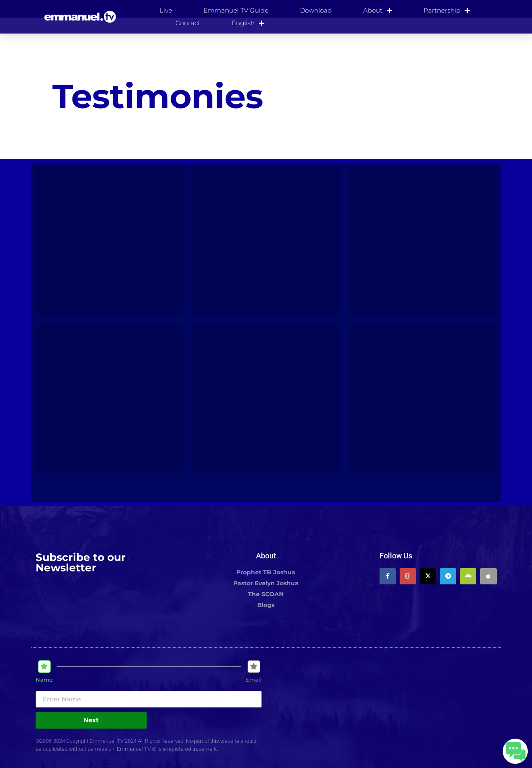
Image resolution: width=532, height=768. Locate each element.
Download (316, 10)
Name (44, 680)
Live (166, 10)
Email (254, 680)
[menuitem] (248, 23)
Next (91, 720)
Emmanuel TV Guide (236, 10)
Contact (188, 23)
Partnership (447, 10)
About (378, 10)
